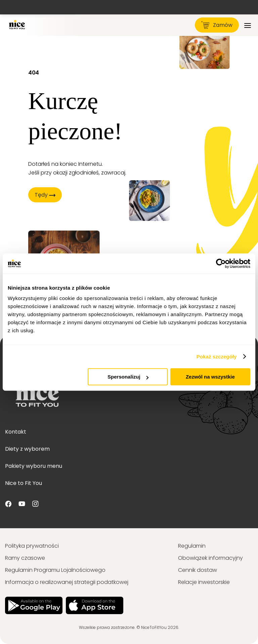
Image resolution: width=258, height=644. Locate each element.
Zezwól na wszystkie (210, 377)
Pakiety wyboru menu (34, 466)
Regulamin (192, 546)
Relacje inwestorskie (204, 582)
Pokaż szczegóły (217, 357)
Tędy (45, 195)
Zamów (217, 25)
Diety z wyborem (27, 449)
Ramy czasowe (25, 558)
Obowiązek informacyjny (210, 558)
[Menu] (248, 25)
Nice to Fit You (24, 483)
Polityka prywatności (32, 546)
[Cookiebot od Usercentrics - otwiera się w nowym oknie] (221, 263)
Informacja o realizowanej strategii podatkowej (67, 582)
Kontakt (16, 432)
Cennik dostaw (198, 570)
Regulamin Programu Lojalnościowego (55, 570)
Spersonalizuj (128, 377)
